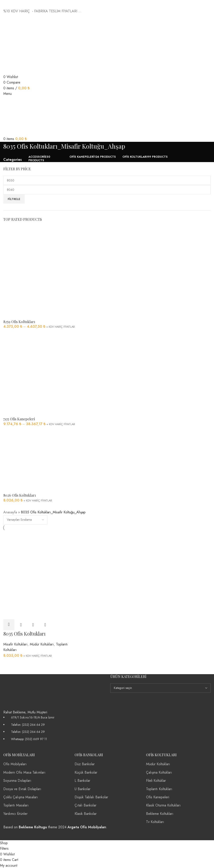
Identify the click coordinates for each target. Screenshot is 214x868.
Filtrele (14, 199)
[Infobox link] (107, 420)
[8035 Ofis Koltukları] (36, 553)
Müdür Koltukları (42, 644)
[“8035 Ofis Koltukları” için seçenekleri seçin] (9, 625)
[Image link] (21, 691)
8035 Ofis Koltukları (24, 633)
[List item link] (53, 728)
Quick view (21, 625)
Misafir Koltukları (15, 644)
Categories (13, 160)
